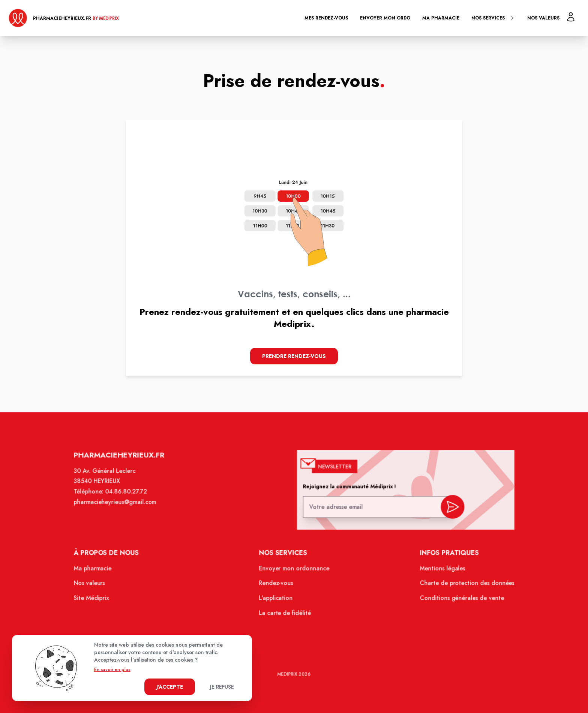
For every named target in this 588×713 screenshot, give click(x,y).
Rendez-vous (277, 586)
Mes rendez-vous (326, 18)
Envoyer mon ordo (385, 18)
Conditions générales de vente (457, 600)
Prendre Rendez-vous (294, 356)
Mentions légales (439, 571)
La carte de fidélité (285, 614)
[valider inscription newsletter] (448, 509)
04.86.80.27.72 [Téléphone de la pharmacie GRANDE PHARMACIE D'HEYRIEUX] (130, 496)
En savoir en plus (112, 670)
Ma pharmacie (441, 18)
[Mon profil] (571, 17)
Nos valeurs (543, 18)
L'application (276, 600)
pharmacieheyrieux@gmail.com (120, 506)
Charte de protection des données (463, 586)
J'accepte (170, 687)
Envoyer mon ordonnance (294, 571)
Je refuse (222, 687)
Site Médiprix (97, 600)
